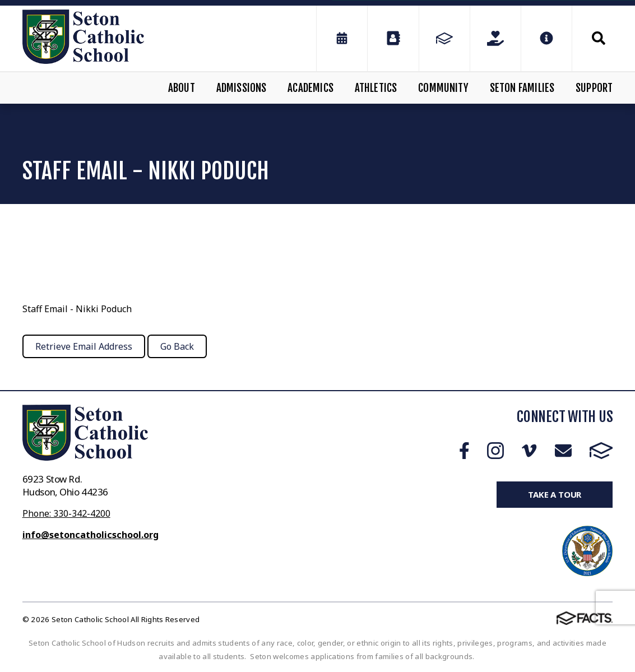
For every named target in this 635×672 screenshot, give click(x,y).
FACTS (601, 451)
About (182, 88)
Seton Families (522, 88)
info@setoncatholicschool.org (91, 535)
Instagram (495, 451)
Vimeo (529, 451)
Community (443, 88)
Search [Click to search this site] (599, 38)
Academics (310, 88)
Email (563, 451)
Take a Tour (555, 494)
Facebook (464, 451)
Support (594, 88)
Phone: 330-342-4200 (66, 513)
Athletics (376, 88)
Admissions (242, 88)
